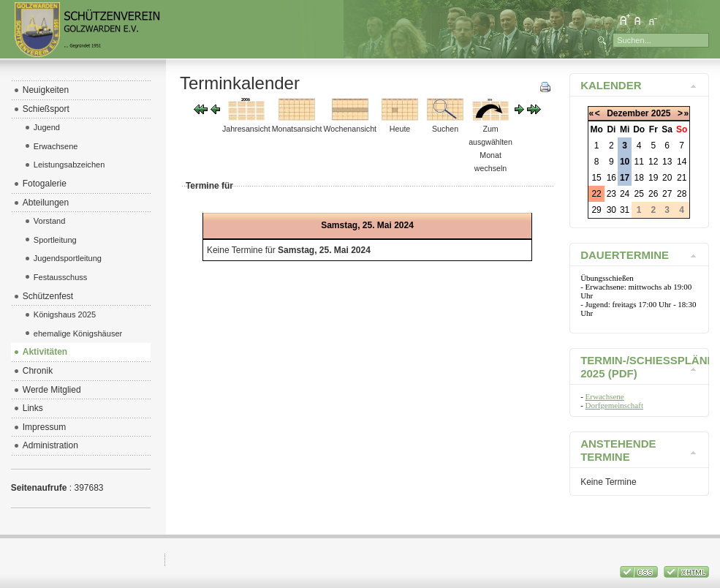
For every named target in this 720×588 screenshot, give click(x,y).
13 (667, 162)
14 (682, 162)
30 (611, 210)
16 (611, 178)
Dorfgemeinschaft (614, 405)
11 (639, 162)
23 (611, 194)
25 (639, 194)
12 (653, 162)
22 (596, 194)
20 (667, 178)
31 (625, 210)
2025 (661, 113)
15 (596, 178)
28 (682, 194)
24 (625, 194)
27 (667, 194)
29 (596, 210)
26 (653, 194)
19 (653, 178)
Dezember (628, 113)
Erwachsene (605, 396)
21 (682, 178)
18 (639, 178)
